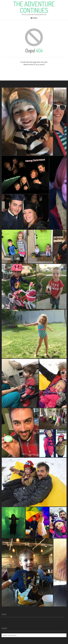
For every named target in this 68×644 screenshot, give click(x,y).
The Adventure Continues (34, 7)
